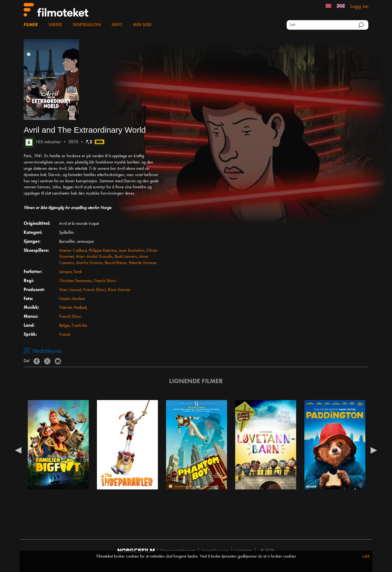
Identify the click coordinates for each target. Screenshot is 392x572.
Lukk (366, 556)
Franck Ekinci (105, 281)
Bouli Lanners (126, 257)
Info (117, 25)
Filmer (31, 25)
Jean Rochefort (131, 251)
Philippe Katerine (103, 251)
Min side (142, 25)
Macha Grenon (89, 263)
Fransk (65, 335)
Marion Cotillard (73, 251)
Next (374, 450)
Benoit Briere (116, 263)
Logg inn (359, 7)
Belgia (64, 326)
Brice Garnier (119, 290)
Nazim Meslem (72, 299)
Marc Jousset (70, 290)
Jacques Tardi (70, 272)
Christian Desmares (75, 281)
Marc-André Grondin (94, 257)
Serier (55, 25)
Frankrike (79, 326)
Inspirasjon (87, 25)
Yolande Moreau (143, 263)
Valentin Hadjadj (73, 308)
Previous (18, 450)
